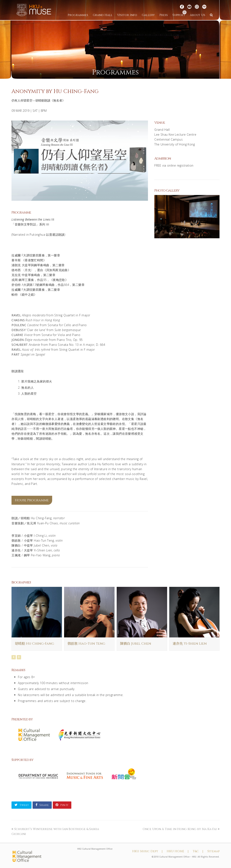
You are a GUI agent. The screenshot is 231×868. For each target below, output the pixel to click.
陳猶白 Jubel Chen (136, 644)
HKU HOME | (178, 851)
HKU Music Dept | (147, 851)
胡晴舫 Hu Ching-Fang (34, 644)
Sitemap (213, 851)
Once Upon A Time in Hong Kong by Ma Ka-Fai (181, 829)
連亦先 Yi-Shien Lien (190, 644)
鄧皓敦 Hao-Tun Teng (86, 644)
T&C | (198, 851)
